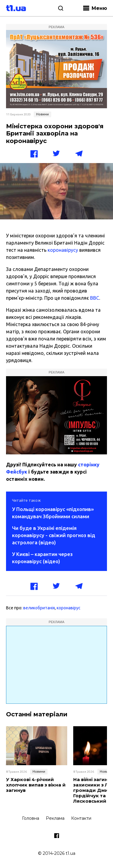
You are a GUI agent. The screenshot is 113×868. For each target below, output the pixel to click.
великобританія (39, 608)
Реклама (55, 818)
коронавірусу (63, 250)
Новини (42, 114)
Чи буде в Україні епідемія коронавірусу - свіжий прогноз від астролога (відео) (54, 535)
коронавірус (69, 608)
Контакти (81, 818)
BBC (95, 298)
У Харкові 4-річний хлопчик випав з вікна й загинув (36, 785)
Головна (31, 818)
